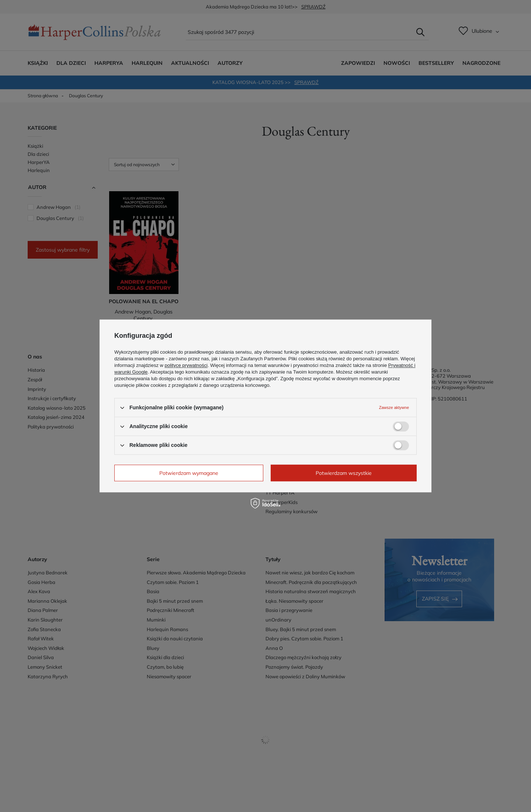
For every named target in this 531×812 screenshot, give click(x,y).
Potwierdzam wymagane (189, 473)
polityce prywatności (186, 365)
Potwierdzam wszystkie (344, 473)
